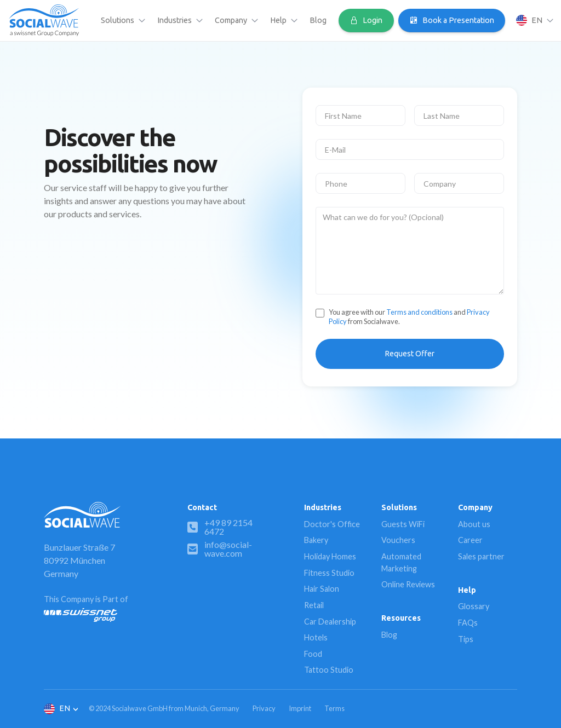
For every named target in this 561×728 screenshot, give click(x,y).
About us (474, 524)
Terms (334, 708)
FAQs (468, 623)
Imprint (300, 708)
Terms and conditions (419, 312)
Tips (466, 639)
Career (470, 540)
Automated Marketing (401, 562)
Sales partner (481, 556)
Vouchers (398, 540)
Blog (318, 20)
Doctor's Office (332, 524)
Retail (314, 605)
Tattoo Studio (329, 670)
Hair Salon (322, 589)
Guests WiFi (403, 524)
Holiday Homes (330, 556)
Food (313, 654)
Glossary (474, 606)
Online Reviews (408, 584)
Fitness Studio (329, 573)
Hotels (316, 637)
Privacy (264, 708)
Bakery (316, 540)
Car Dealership (330, 622)
